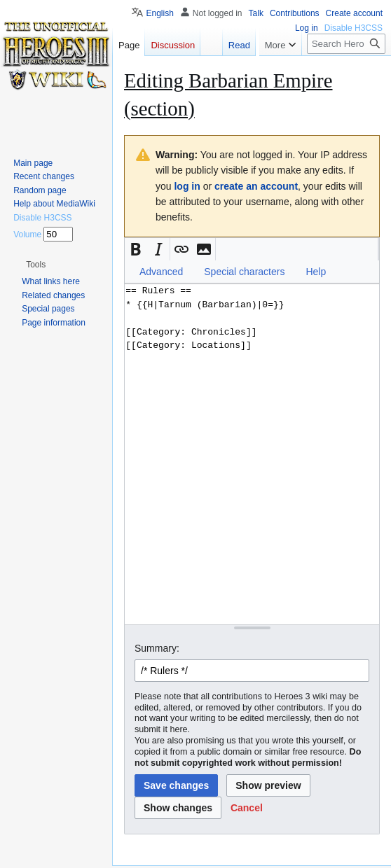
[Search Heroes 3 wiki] (346, 44)
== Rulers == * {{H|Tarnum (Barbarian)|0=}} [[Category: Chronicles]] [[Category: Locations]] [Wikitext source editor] (252, 454)
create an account (256, 186)
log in (187, 186)
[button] (136, 249)
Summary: (157, 648)
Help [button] (316, 272)
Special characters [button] (244, 272)
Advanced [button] (161, 272)
